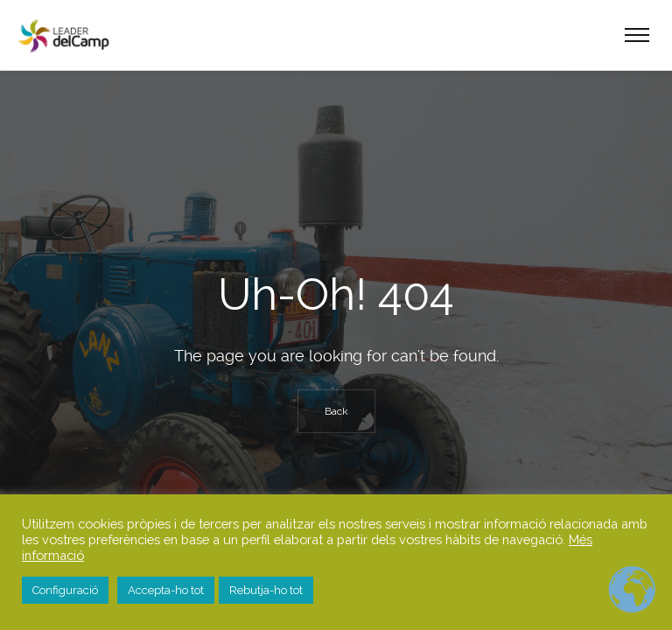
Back (336, 411)
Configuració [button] (65, 590)
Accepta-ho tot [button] (166, 590)
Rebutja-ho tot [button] (266, 590)
